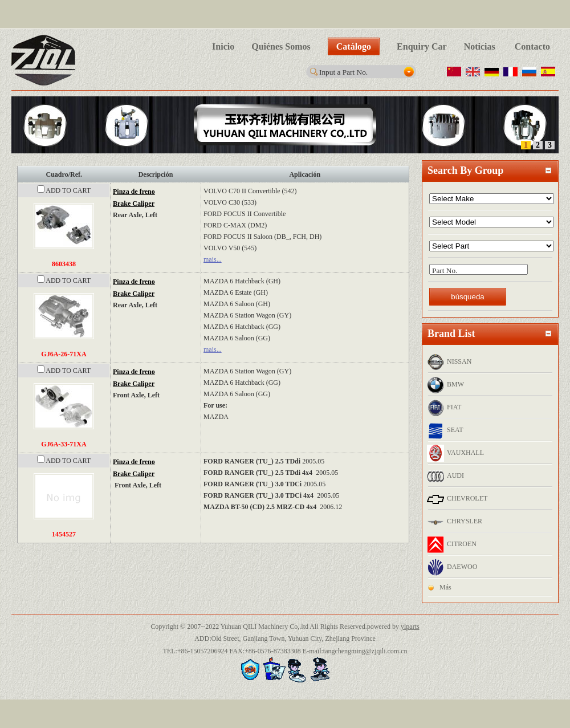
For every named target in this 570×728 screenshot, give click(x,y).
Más (445, 587)
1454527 (64, 534)
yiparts (410, 627)
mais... (213, 259)
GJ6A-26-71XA (64, 354)
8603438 (64, 264)
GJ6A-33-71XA (64, 444)
